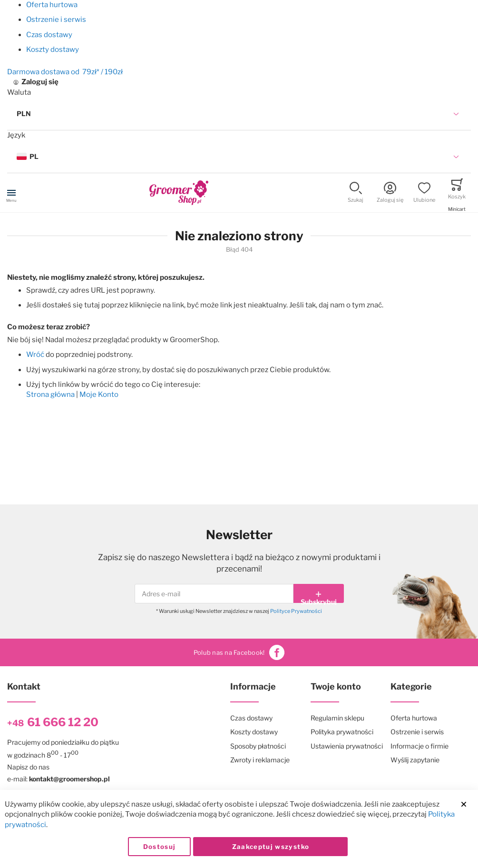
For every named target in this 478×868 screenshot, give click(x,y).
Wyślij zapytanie (415, 760)
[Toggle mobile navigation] (11, 193)
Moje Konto (99, 395)
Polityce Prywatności (296, 611)
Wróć (35, 355)
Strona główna (50, 395)
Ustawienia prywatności (347, 746)
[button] (239, 114)
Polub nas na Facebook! (239, 652)
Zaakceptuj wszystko (271, 847)
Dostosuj (160, 847)
